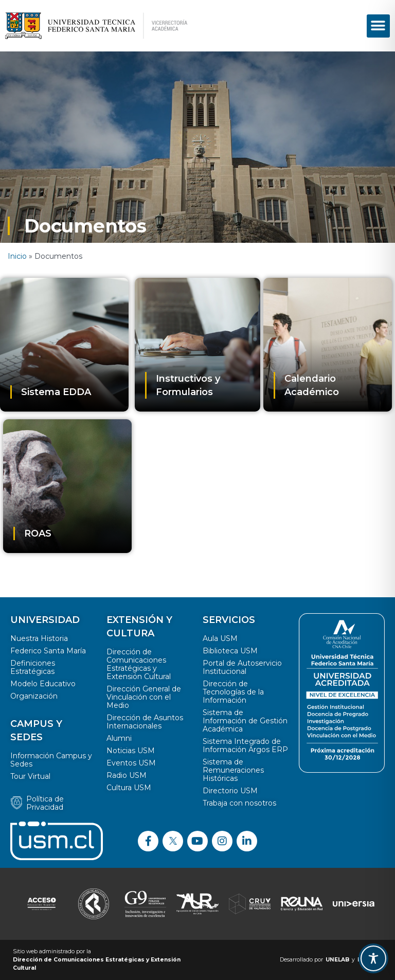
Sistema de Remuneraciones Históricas (233, 770)
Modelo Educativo (43, 684)
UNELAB (337, 960)
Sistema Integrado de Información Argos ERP (245, 745)
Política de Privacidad (45, 803)
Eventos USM (131, 763)
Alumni (119, 738)
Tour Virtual (30, 776)
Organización (34, 696)
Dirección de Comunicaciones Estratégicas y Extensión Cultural (139, 664)
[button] (378, 26)
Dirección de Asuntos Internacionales (145, 722)
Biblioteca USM (230, 651)
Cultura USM (129, 788)
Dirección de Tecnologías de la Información (233, 692)
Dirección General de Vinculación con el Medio (144, 697)
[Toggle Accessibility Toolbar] (373, 958)
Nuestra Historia (39, 638)
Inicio (17, 256)
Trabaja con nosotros (239, 803)
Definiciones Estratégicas (33, 667)
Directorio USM (230, 791)
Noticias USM (131, 751)
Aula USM (220, 638)
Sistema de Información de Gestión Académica (245, 721)
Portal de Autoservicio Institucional (242, 667)
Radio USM (127, 775)
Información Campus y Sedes (51, 760)
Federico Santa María (48, 651)
